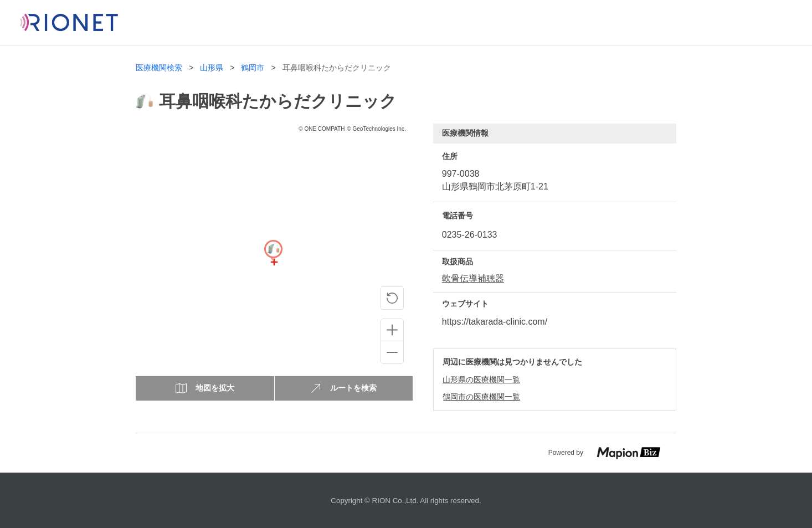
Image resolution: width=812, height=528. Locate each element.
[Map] (273, 262)
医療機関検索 (159, 68)
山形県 (212, 68)
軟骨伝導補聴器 (473, 278)
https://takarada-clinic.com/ (495, 322)
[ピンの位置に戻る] (392, 298)
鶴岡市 (253, 68)
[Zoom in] (392, 330)
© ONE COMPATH (322, 129)
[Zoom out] (392, 352)
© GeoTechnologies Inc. (376, 129)
